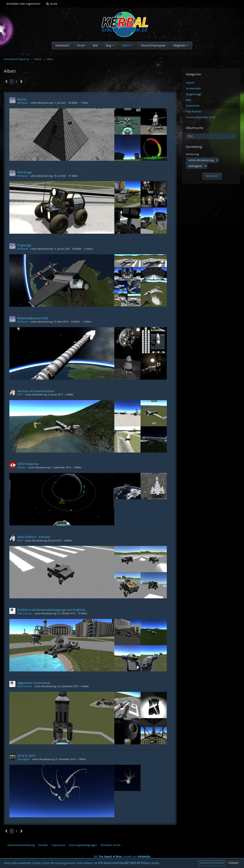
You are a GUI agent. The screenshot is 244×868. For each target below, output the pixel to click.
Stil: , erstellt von (122, 856)
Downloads (193, 106)
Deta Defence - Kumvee (34, 537)
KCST (20, 395)
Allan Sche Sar (25, 613)
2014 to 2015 (26, 756)
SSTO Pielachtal (28, 464)
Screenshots (193, 88)
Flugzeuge (24, 245)
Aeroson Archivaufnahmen (36, 391)
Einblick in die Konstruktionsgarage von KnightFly (51, 610)
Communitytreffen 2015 (201, 117)
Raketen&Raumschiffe (33, 318)
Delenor (21, 467)
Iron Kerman (194, 111)
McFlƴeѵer (23, 103)
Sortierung (192, 154)
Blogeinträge (194, 94)
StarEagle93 (23, 759)
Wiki (188, 100)
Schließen (234, 863)
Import (190, 83)
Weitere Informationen (212, 863)
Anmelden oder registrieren (23, 4)
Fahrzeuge (24, 172)
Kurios (22, 99)
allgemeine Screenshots (34, 683)
